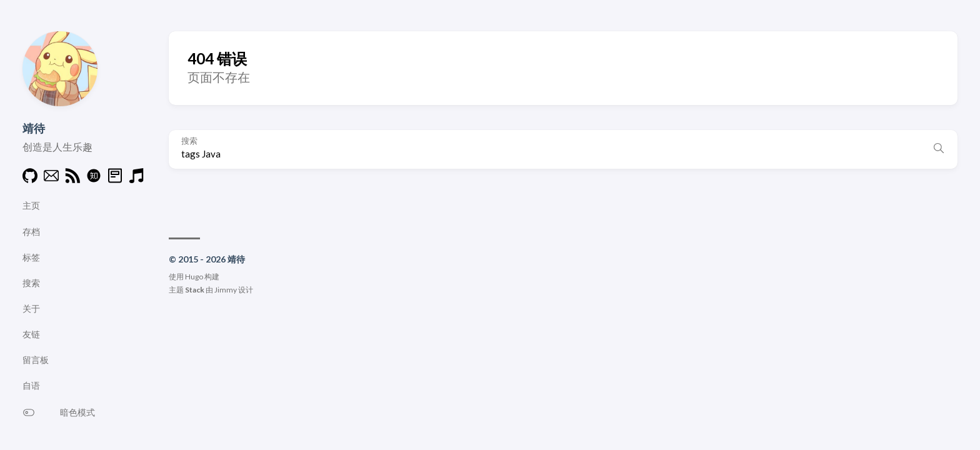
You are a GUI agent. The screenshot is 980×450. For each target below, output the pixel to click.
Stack (195, 290)
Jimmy (226, 290)
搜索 (189, 141)
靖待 (34, 128)
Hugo (194, 277)
